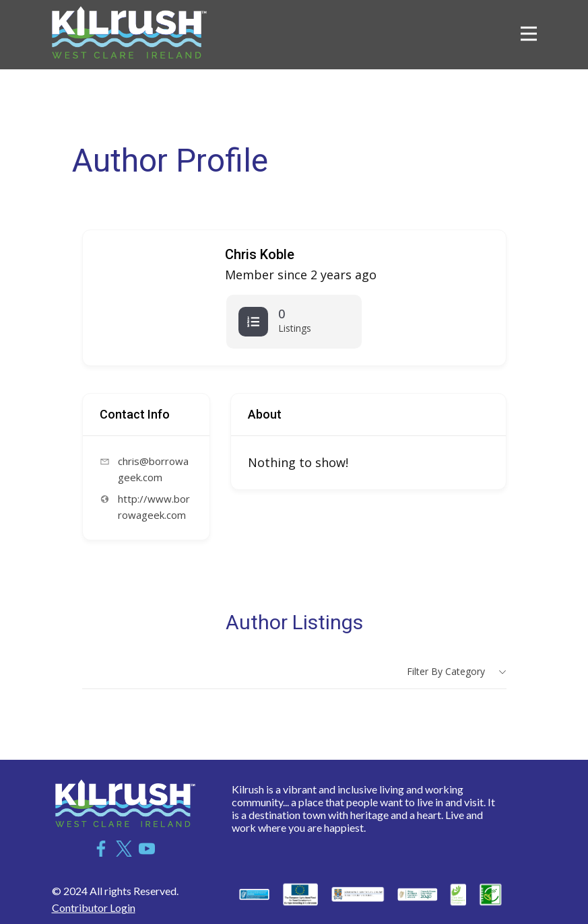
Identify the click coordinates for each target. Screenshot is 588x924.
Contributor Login (94, 908)
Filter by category (446, 671)
